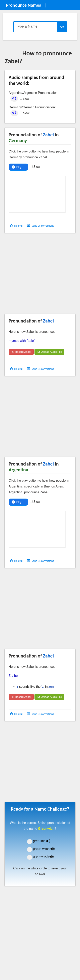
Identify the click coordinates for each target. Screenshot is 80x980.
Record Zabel (21, 352)
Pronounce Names (23, 5)
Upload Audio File (49, 352)
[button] (16, 226)
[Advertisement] (38, 275)
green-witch (46, 849)
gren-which (46, 856)
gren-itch (45, 841)
